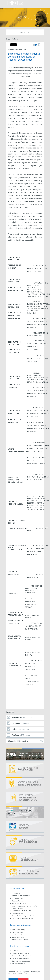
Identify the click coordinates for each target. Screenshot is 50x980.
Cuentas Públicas (18, 901)
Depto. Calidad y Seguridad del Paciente (26, 916)
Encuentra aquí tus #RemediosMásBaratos (20, 938)
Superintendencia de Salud (21, 961)
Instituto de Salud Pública (21, 958)
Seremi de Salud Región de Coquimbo (25, 956)
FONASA (15, 951)
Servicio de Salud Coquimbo (22, 953)
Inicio (8, 39)
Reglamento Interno (19, 913)
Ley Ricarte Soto (17, 935)
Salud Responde (18, 932)
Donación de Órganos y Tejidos (23, 918)
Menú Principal (25, 32)
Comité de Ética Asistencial (21, 896)
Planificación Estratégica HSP (22, 911)
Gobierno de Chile (25, 741)
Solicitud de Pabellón (19, 904)
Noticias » (16, 39)
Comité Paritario (18, 898)
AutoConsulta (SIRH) (19, 893)
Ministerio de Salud (19, 964)
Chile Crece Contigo (19, 930)
